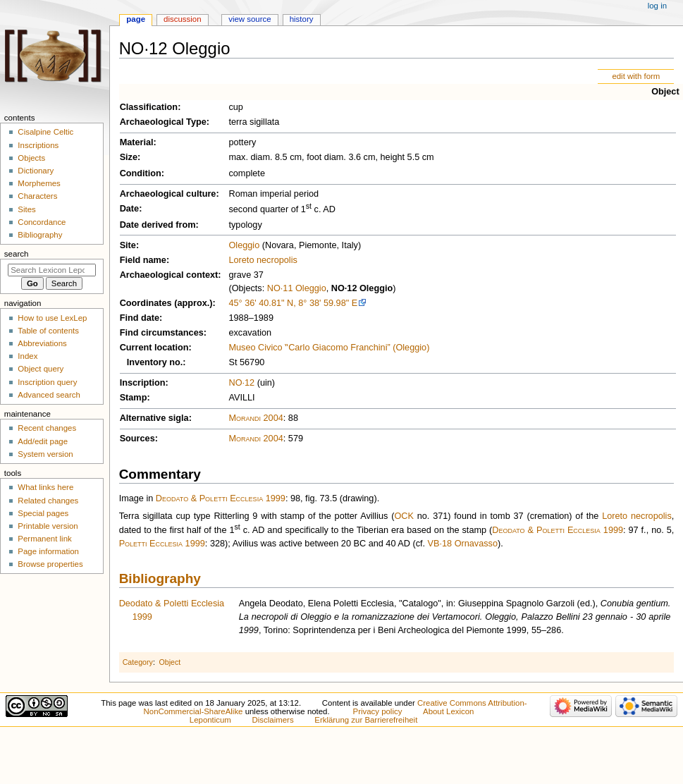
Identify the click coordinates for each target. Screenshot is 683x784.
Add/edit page (43, 441)
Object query (41, 369)
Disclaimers (273, 720)
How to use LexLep (52, 318)
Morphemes (39, 183)
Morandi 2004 (256, 418)
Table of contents (48, 331)
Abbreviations (42, 343)
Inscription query (47, 382)
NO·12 (241, 383)
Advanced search (49, 395)
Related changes (48, 501)
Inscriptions (38, 145)
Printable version (48, 526)
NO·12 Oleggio (362, 288)
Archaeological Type (163, 122)
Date (130, 209)
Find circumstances (162, 333)
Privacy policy (378, 711)
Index (27, 356)
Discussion (182, 19)
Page (136, 19)
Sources (137, 439)
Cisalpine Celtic (45, 132)
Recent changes (47, 428)
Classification (149, 107)
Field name (143, 260)
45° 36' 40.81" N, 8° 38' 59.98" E (293, 303)
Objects (31, 158)
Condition (141, 173)
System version (45, 454)
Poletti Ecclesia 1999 (162, 544)
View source (250, 19)
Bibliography (160, 578)
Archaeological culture (168, 194)
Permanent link (44, 539)
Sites (26, 209)
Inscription (143, 383)
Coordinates (146, 303)
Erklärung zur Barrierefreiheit (366, 720)
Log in (657, 6)
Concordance (42, 222)
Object (665, 92)
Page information (48, 551)
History (302, 19)
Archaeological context (169, 275)
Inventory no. (155, 362)
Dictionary (36, 171)
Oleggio (244, 245)
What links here (45, 487)
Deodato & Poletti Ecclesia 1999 (221, 498)
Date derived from (158, 225)
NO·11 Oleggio (297, 288)
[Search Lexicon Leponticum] (52, 270)
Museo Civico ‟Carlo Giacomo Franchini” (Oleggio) (329, 348)
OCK (404, 516)
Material (137, 142)
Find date (140, 318)
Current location (154, 348)
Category (138, 662)
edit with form (636, 76)
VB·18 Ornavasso (463, 544)
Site (128, 245)
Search (17, 254)
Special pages (43, 513)
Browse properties (50, 564)
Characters (37, 196)
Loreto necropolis (263, 260)
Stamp (134, 398)
